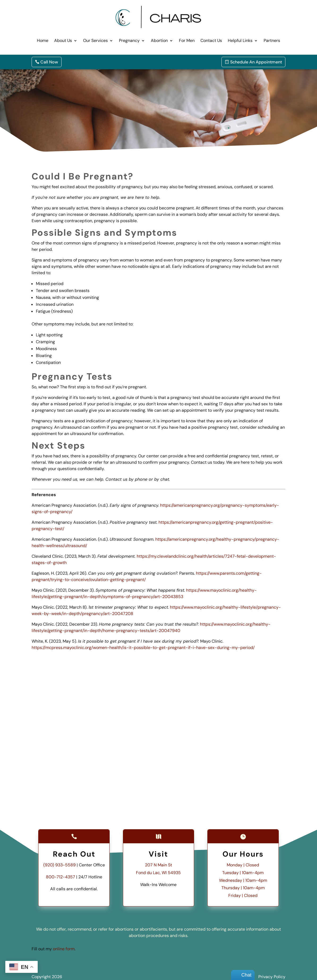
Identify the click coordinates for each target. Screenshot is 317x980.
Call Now (49, 62)
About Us (63, 40)
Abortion (159, 40)
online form (64, 949)
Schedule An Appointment (256, 62)
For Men (187, 40)
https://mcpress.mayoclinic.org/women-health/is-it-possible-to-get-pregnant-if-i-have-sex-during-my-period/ (143, 648)
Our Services (95, 40)
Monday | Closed (243, 865)
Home (43, 40)
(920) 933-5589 (59, 865)
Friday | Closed (243, 895)
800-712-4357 (61, 877)
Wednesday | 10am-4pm (243, 880)
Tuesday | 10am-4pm (243, 873)
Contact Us (211, 40)
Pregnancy (129, 40)
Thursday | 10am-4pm (243, 888)
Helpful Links (240, 40)
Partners (272, 40)
